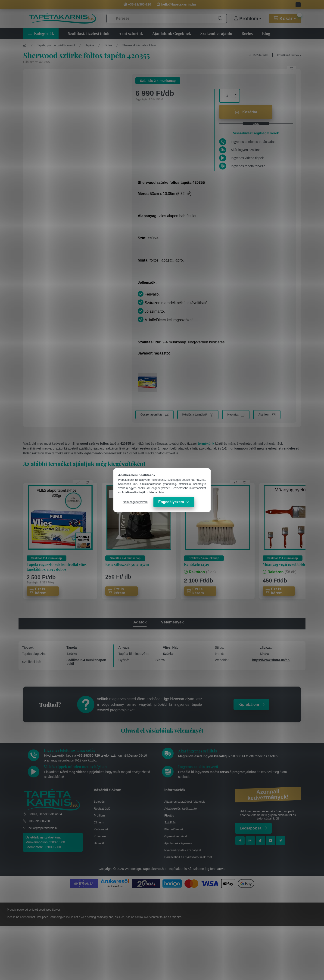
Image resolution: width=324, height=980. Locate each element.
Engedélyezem (171, 502)
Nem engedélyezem (135, 502)
